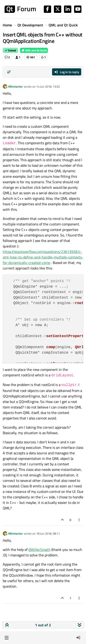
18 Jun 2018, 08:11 (48, 533)
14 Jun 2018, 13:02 (48, 86)
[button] (7, 638)
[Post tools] (79, 520)
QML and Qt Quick (34, 50)
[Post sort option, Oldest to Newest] (9, 72)
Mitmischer (16, 86)
